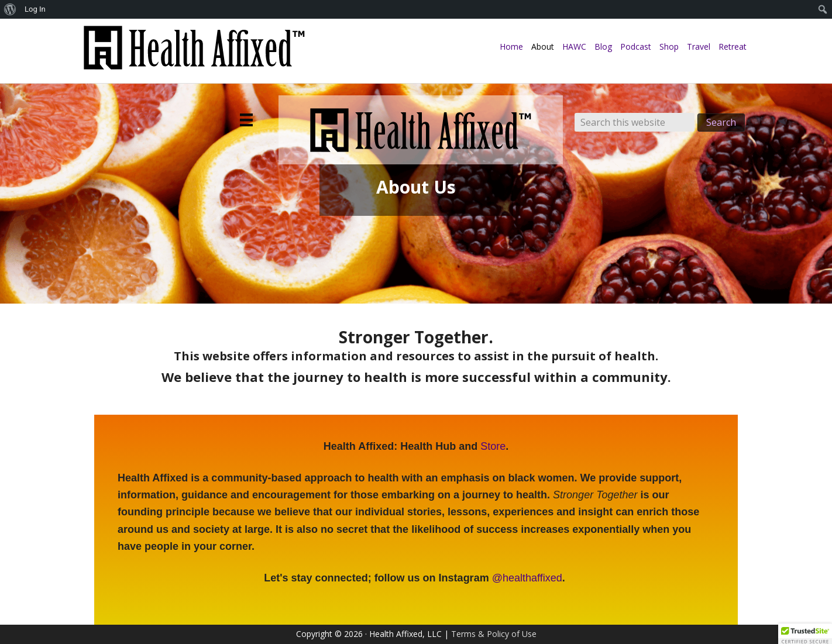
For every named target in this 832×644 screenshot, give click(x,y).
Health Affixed (194, 54)
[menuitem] (10, 9)
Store (493, 446)
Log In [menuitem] (35, 9)
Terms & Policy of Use (494, 634)
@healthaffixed (527, 578)
